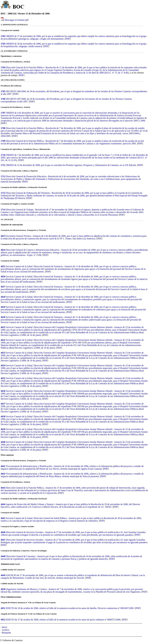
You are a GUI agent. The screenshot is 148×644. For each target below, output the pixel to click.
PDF (68, 39)
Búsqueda (6, 633)
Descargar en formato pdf (17, 20)
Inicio (4, 627)
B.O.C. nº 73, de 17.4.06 (116, 73)
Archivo (5, 630)
